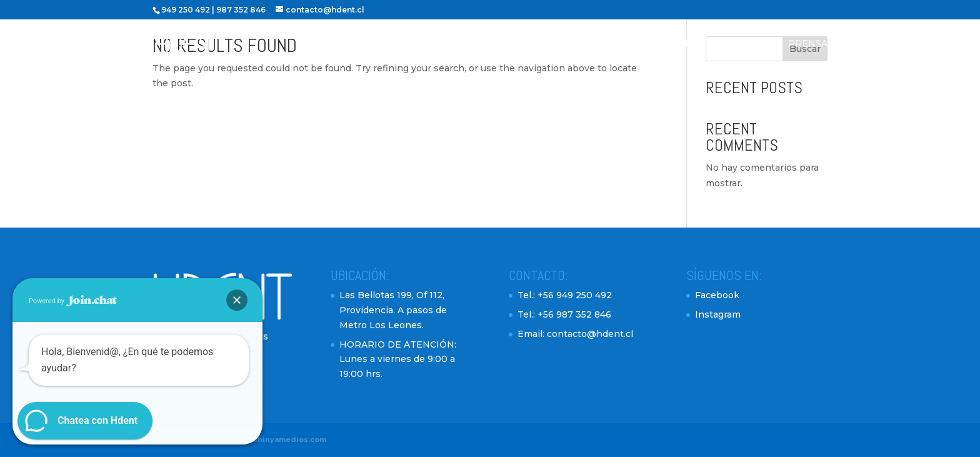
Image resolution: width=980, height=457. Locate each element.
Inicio (444, 44)
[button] (237, 300)
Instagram (718, 314)
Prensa (808, 44)
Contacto (746, 44)
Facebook (717, 295)
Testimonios (672, 44)
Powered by (73, 301)
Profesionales (516, 44)
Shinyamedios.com (289, 439)
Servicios (598, 44)
